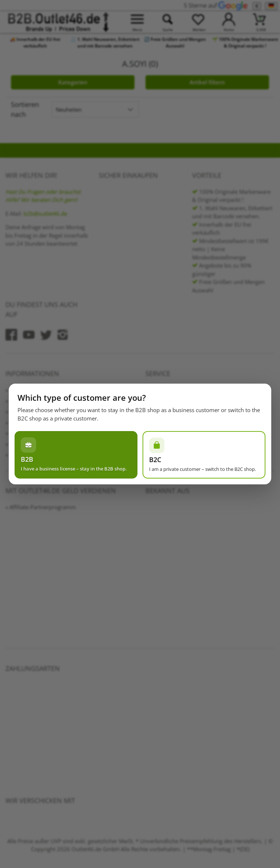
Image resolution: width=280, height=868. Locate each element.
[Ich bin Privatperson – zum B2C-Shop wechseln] (204, 455)
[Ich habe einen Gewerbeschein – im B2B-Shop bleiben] (76, 455)
